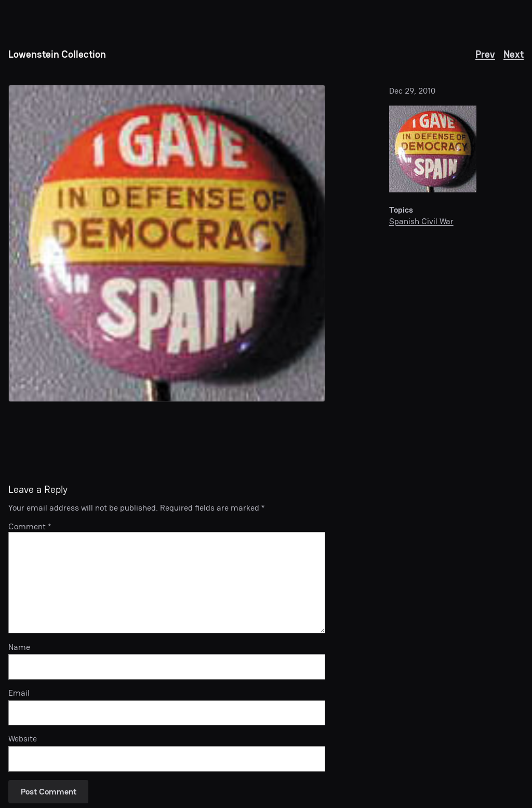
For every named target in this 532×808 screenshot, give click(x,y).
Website (23, 739)
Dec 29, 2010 (412, 91)
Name (19, 647)
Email (19, 693)
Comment (30, 526)
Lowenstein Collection (57, 54)
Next (514, 54)
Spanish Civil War (421, 221)
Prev (485, 54)
